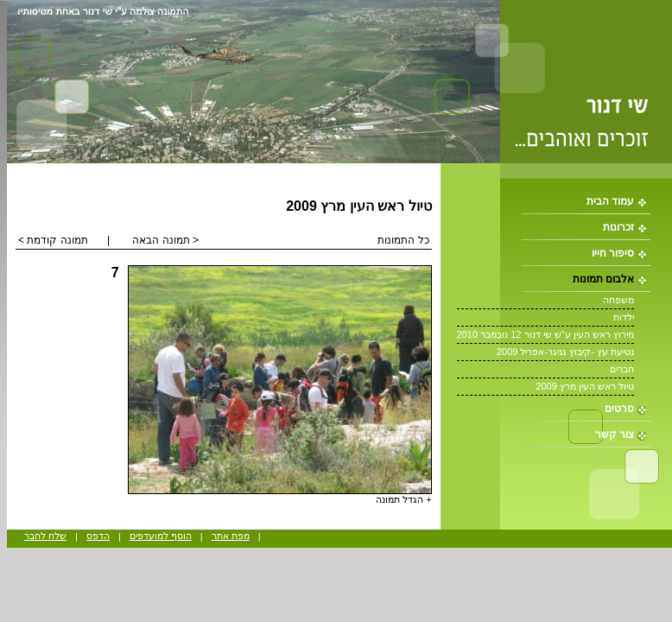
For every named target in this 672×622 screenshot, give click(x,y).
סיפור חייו (613, 253)
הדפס (98, 536)
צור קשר (615, 435)
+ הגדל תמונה (404, 499)
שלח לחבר (45, 536)
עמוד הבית (610, 201)
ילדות (624, 317)
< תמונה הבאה (165, 240)
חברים (622, 369)
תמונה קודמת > (53, 240)
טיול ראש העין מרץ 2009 (585, 386)
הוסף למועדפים (161, 536)
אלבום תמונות (603, 279)
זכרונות (618, 227)
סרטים (619, 409)
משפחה (618, 300)
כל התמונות (403, 240)
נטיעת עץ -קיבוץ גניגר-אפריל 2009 (565, 352)
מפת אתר (231, 536)
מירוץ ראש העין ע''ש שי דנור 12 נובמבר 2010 (545, 334)
